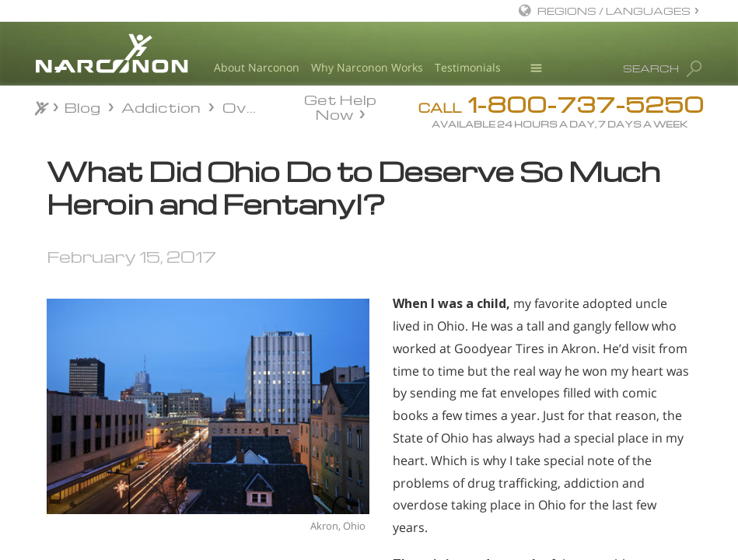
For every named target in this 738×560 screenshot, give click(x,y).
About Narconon (257, 67)
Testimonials (468, 67)
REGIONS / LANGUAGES (614, 10)
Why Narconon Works (367, 67)
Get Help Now (340, 106)
